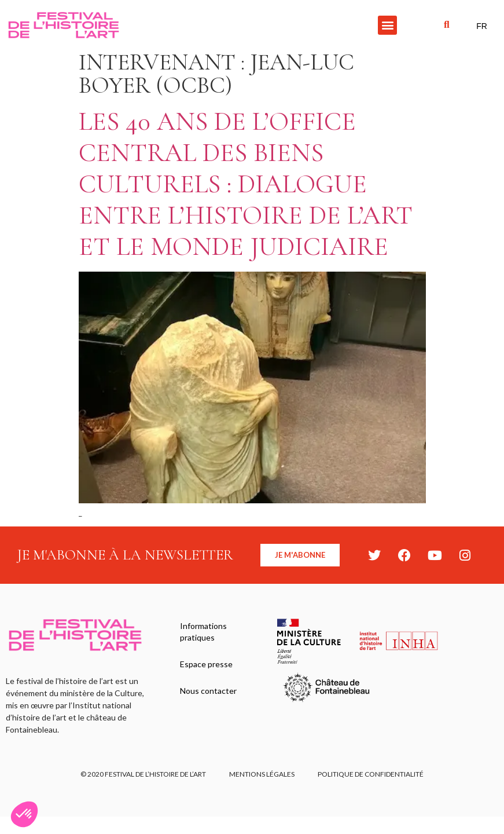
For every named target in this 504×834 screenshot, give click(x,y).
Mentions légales (262, 774)
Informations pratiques (203, 632)
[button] (387, 25)
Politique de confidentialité (371, 774)
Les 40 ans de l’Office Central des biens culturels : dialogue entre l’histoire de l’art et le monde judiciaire (246, 184)
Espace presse (206, 664)
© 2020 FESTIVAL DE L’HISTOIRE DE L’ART (143, 774)
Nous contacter (208, 691)
